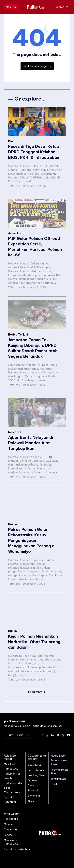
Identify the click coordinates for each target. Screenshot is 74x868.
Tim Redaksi (11, 819)
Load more (37, 692)
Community (11, 829)
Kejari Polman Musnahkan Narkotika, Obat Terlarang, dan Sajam (35, 642)
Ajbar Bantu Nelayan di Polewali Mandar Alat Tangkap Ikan (30, 443)
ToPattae (14, 186)
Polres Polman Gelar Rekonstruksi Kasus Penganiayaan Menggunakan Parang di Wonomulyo (32, 540)
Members (10, 824)
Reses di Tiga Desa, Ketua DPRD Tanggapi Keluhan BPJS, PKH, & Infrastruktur (34, 152)
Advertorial (17, 233)
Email (54, 784)
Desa (12, 141)
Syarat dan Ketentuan (17, 849)
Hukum (13, 524)
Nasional (15, 432)
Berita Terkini (18, 335)
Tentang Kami (59, 779)
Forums (8, 835)
